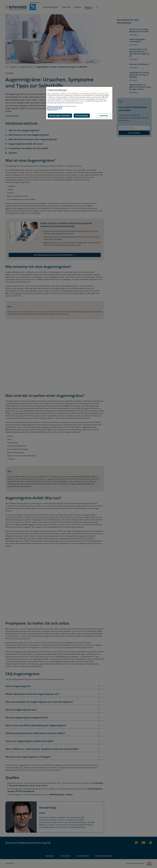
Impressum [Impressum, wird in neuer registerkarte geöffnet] (52, 110)
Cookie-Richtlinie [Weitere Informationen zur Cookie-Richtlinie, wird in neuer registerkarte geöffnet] (54, 108)
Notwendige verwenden (60, 116)
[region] (79, 103)
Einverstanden (82, 116)
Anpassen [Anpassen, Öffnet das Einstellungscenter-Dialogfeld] (104, 116)
